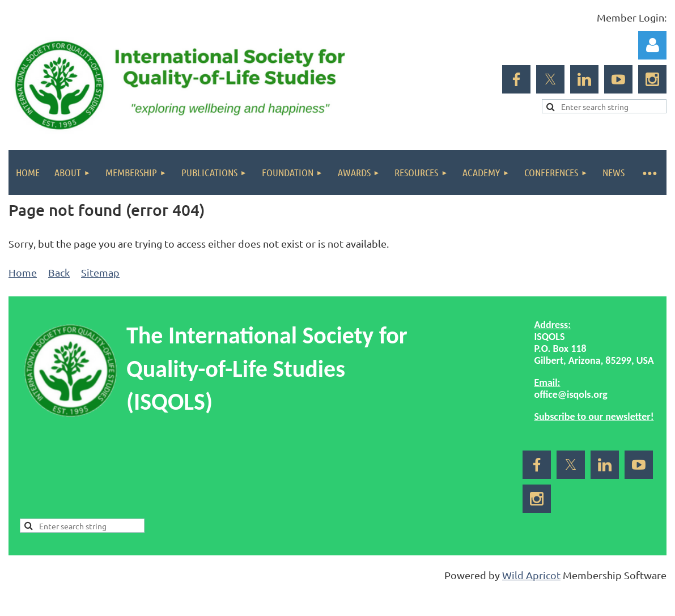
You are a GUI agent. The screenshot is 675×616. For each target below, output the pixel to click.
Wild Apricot (531, 575)
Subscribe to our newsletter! (594, 417)
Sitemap (100, 272)
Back (59, 272)
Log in (652, 45)
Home (23, 272)
